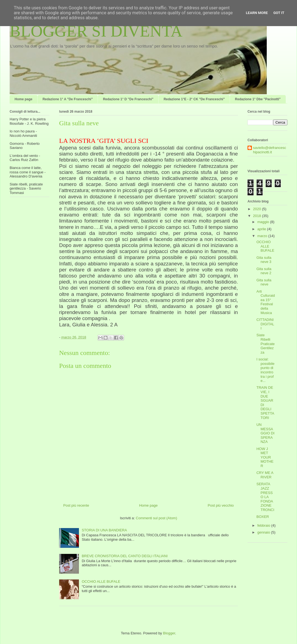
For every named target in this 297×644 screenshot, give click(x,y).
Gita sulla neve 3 (264, 260)
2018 (258, 216)
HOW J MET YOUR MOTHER (265, 457)
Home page (24, 99)
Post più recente (76, 505)
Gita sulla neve (264, 282)
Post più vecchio (221, 505)
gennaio (264, 532)
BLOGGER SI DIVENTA (96, 31)
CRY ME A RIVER (265, 475)
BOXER (263, 517)
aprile (262, 229)
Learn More (257, 13)
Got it (279, 13)
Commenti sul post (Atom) (156, 518)
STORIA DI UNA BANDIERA (104, 530)
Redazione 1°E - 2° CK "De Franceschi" (194, 99)
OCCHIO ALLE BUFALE (101, 581)
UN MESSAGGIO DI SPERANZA (265, 433)
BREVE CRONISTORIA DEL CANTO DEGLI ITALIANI (125, 556)
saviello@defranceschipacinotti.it (269, 150)
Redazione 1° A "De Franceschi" (68, 99)
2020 (258, 209)
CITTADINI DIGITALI (265, 324)
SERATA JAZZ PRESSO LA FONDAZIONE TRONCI (265, 497)
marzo (263, 236)
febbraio (264, 525)
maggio (264, 222)
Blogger (169, 633)
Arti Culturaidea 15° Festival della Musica (266, 302)
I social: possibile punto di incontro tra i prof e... (265, 370)
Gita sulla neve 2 (264, 271)
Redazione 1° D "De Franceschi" (128, 99)
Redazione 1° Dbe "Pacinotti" (258, 99)
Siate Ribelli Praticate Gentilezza (265, 344)
